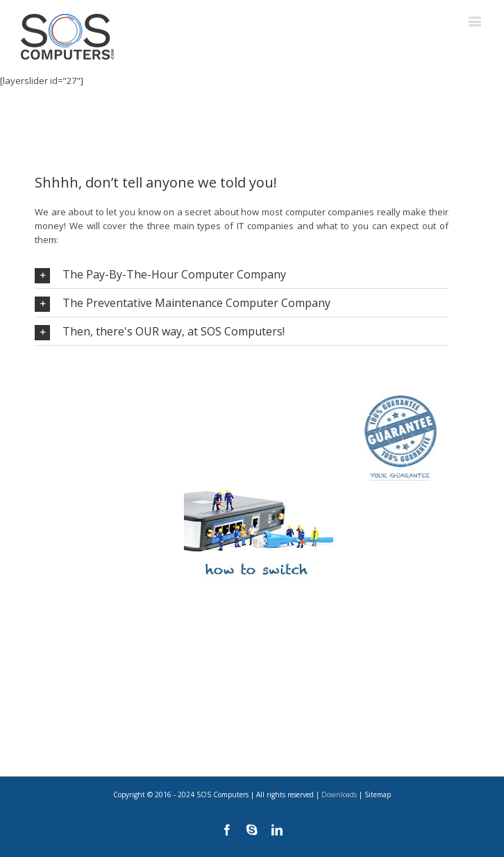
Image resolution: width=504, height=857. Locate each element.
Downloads (339, 794)
